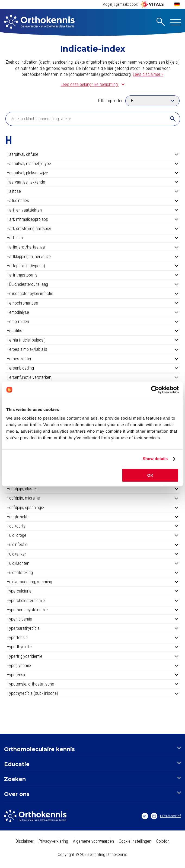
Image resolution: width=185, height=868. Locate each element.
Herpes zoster (92, 359)
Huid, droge (92, 535)
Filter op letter (110, 101)
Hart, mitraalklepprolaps (92, 219)
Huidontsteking (92, 573)
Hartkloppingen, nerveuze (92, 257)
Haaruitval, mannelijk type (92, 164)
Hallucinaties (92, 201)
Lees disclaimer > (148, 74)
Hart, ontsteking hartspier (92, 229)
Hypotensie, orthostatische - (92, 684)
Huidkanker (92, 554)
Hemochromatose (92, 303)
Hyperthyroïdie (92, 647)
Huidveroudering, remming (92, 582)
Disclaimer (25, 841)
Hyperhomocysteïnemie (92, 610)
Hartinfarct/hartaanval (92, 247)
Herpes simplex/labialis (92, 349)
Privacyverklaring (53, 841)
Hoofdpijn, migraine (92, 498)
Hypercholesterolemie (92, 601)
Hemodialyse (92, 312)
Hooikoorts (92, 526)
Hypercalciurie (92, 591)
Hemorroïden (92, 322)
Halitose (92, 191)
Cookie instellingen (135, 841)
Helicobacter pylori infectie (92, 294)
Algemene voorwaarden (93, 841)
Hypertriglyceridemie (92, 656)
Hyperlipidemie (92, 619)
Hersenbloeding (92, 368)
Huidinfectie (92, 545)
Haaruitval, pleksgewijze (92, 173)
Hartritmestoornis (92, 275)
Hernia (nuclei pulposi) (92, 340)
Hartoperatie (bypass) (92, 266)
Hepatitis (92, 331)
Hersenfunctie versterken (92, 377)
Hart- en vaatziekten (92, 210)
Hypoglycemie (92, 666)
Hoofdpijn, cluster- (92, 489)
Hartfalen (92, 238)
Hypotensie (92, 675)
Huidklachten (92, 563)
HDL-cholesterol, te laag (92, 284)
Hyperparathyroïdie (92, 628)
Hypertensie (92, 638)
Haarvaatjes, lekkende (92, 182)
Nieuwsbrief (166, 816)
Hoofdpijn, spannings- (92, 508)
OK (150, 475)
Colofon (163, 841)
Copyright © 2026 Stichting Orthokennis (92, 855)
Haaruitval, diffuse (92, 154)
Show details (155, 459)
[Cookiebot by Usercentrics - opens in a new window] (155, 390)
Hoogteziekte (92, 517)
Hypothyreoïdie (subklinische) (92, 693)
